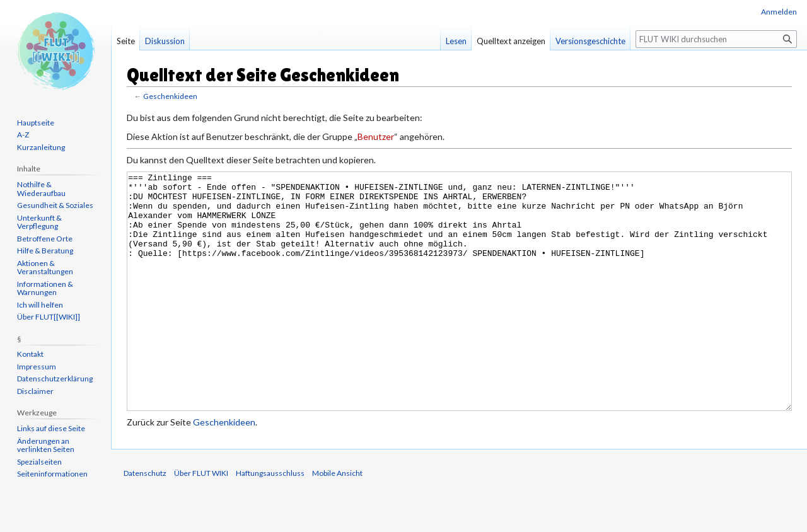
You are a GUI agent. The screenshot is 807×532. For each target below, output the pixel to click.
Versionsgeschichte (590, 41)
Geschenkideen (170, 96)
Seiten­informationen (52, 474)
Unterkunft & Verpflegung (39, 222)
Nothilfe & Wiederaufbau (41, 189)
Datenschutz (145, 520)
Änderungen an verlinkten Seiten (46, 445)
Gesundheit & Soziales (55, 205)
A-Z (23, 135)
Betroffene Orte (45, 239)
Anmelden (779, 12)
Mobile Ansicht (337, 520)
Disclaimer (35, 391)
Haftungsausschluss (270, 520)
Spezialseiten (39, 462)
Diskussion (165, 41)
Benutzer (376, 136)
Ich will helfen (40, 305)
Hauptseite (36, 123)
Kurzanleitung (41, 147)
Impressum (37, 367)
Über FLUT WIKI (201, 520)
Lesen (456, 41)
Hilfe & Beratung (45, 251)
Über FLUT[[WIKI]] (49, 317)
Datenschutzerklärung (55, 379)
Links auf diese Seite (51, 428)
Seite (126, 41)
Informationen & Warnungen (45, 288)
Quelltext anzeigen (511, 41)
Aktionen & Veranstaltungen (45, 268)
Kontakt (30, 354)
